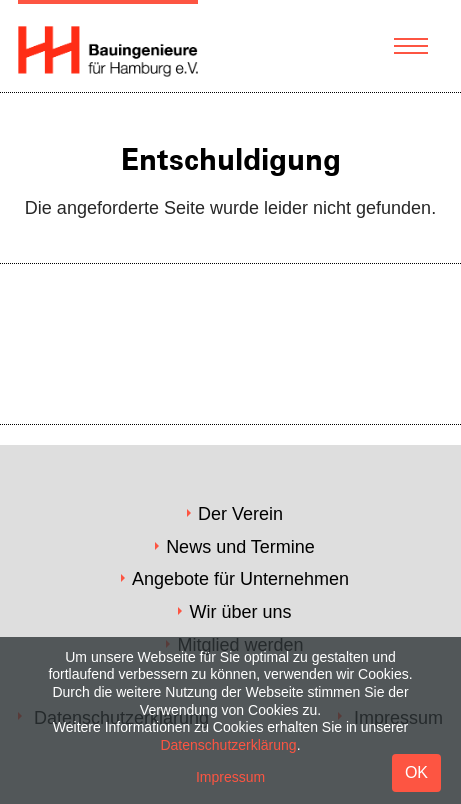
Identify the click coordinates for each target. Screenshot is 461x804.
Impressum (230, 777)
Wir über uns (240, 612)
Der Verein (240, 514)
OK (416, 772)
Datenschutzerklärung (228, 745)
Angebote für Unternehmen (240, 579)
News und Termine (240, 547)
